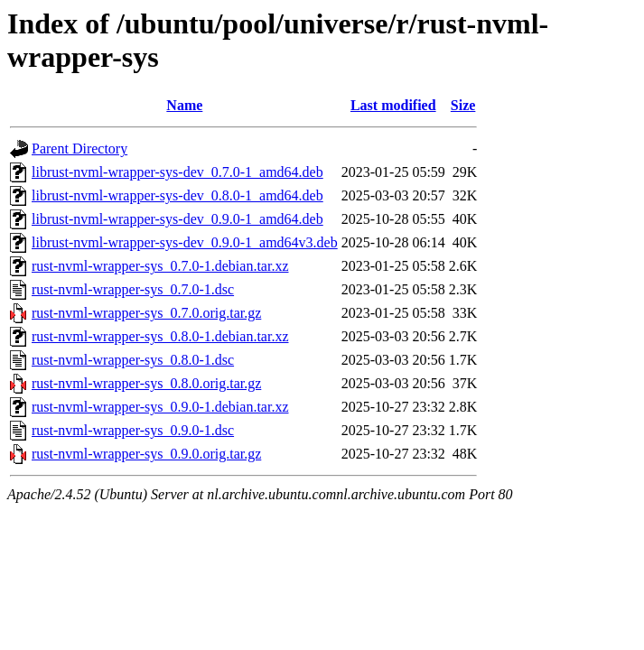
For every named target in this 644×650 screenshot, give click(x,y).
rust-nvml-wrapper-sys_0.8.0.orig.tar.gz (146, 383)
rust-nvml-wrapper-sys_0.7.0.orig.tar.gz (146, 313)
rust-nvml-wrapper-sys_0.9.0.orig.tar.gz (146, 454)
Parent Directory (79, 149)
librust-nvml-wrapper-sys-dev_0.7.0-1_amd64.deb (177, 172)
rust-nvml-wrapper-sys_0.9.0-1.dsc (133, 430)
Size (463, 105)
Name (184, 105)
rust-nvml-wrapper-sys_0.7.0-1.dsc (133, 289)
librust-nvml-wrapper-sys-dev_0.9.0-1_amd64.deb (177, 219)
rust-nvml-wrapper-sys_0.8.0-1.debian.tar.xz (160, 336)
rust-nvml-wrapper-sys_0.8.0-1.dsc (133, 360)
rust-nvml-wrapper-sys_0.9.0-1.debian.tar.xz (160, 407)
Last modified (393, 105)
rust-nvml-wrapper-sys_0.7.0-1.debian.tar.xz (160, 266)
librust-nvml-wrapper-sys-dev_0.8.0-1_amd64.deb (177, 195)
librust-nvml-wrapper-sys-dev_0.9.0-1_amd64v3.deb (185, 242)
